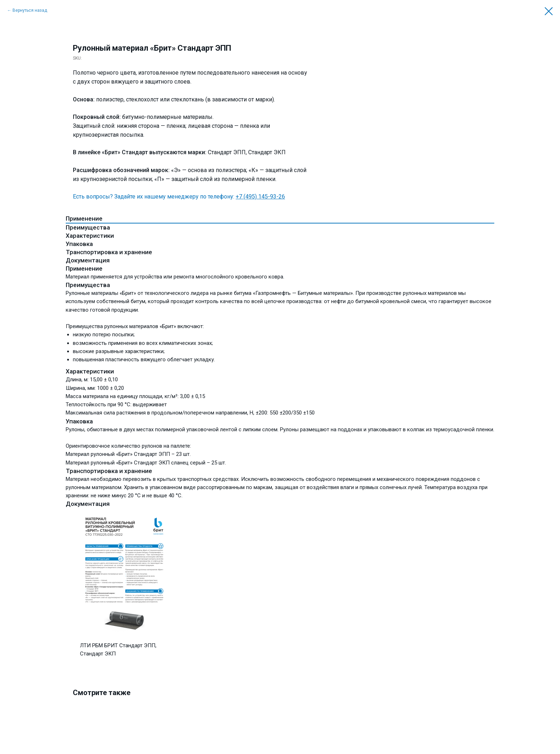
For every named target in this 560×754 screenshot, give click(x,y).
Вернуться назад (30, 10)
